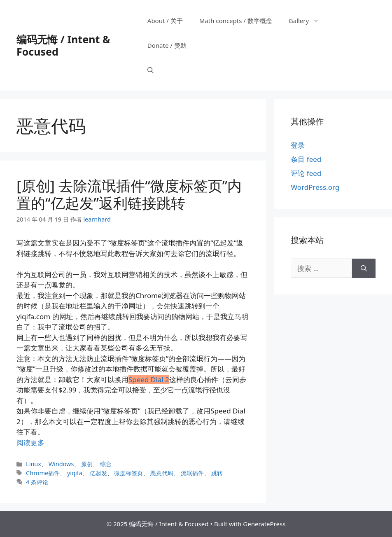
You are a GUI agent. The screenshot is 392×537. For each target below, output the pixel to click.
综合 (106, 464)
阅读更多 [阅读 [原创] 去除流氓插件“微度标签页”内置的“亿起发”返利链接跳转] (30, 442)
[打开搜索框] (150, 70)
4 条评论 (37, 482)
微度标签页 (128, 473)
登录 (298, 145)
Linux (34, 464)
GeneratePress (264, 524)
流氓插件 (192, 473)
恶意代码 (162, 473)
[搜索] (364, 268)
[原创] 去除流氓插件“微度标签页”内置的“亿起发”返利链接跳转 (129, 194)
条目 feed (306, 159)
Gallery (308, 21)
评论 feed (306, 173)
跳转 (217, 473)
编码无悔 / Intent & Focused (63, 45)
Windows (61, 464)
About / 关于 (165, 21)
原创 (87, 464)
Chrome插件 (43, 473)
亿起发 (98, 473)
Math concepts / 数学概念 (236, 21)
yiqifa (75, 473)
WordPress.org (315, 187)
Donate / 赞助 (167, 45)
